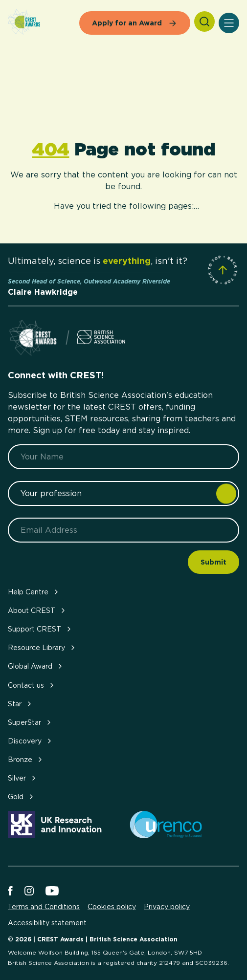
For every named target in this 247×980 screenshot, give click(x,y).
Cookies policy (112, 907)
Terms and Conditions (44, 907)
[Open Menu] (229, 23)
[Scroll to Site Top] (223, 270)
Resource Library (42, 647)
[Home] (24, 23)
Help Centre (34, 592)
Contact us (32, 685)
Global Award (36, 666)
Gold (22, 796)
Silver (23, 778)
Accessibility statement (47, 923)
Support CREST (40, 629)
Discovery (31, 741)
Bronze (26, 759)
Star (21, 704)
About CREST (37, 610)
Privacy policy (167, 907)
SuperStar (30, 722)
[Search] (204, 22)
